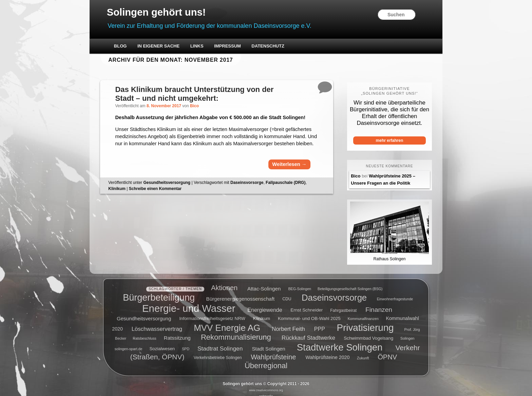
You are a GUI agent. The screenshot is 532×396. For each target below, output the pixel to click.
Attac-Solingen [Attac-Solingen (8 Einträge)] (264, 283)
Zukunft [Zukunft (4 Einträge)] (363, 353)
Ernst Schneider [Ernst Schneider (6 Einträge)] (307, 305)
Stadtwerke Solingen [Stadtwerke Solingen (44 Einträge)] (340, 342)
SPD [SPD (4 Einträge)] (186, 343)
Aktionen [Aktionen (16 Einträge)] (224, 282)
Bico (207, 107)
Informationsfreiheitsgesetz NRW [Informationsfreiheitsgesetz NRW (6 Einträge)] (212, 313)
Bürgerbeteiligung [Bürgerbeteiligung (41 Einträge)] (159, 292)
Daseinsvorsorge (260, 199)
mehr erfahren (380, 141)
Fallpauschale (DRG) (298, 199)
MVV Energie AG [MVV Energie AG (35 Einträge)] (227, 322)
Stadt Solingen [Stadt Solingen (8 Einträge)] (268, 343)
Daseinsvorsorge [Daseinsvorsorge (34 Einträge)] (334, 292)
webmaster (266, 391)
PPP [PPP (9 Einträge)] (320, 323)
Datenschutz (280, 47)
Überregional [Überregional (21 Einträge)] (266, 360)
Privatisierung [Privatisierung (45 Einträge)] (365, 322)
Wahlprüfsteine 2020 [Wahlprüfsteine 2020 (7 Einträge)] (328, 352)
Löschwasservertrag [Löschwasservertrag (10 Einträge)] (157, 323)
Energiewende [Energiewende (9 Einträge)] (265, 305)
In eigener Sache (170, 47)
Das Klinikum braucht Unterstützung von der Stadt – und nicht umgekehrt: (207, 94)
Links (208, 47)
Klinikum (130, 205)
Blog (132, 47)
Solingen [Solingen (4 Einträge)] (407, 333)
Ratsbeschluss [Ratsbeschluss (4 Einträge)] (144, 333)
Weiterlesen (283, 180)
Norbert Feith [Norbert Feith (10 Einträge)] (288, 323)
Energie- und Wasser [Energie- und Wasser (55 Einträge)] (189, 303)
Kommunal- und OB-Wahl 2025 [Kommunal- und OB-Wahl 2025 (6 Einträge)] (309, 313)
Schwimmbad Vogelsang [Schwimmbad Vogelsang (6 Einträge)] (368, 333)
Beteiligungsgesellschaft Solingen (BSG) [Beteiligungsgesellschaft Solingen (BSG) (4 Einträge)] (350, 283)
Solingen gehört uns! (171, 12)
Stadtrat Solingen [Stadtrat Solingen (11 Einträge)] (220, 343)
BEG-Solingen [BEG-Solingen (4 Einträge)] (300, 283)
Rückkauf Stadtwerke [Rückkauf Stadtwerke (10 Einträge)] (308, 332)
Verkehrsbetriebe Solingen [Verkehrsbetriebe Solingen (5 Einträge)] (218, 353)
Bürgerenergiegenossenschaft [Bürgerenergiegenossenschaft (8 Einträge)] (241, 293)
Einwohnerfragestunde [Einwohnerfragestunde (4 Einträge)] (395, 294)
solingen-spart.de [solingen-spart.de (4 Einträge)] (129, 343)
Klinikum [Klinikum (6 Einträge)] (262, 313)
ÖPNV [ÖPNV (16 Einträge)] (387, 352)
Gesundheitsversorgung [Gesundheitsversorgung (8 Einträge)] (144, 313)
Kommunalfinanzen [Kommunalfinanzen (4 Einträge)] (363, 313)
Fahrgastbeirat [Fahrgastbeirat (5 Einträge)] (343, 305)
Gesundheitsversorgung (180, 199)
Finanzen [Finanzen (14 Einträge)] (379, 304)
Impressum (239, 47)
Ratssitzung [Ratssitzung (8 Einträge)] (177, 332)
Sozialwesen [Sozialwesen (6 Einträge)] (162, 343)
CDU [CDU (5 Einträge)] (287, 294)
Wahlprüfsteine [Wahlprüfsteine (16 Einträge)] (273, 352)
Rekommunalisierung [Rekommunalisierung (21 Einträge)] (236, 332)
